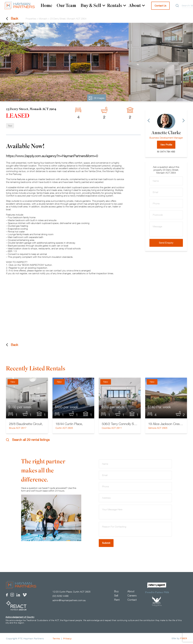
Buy (116, 591)
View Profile (166, 145)
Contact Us (160, 6)
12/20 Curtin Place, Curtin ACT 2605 (71, 592)
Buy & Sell (93, 6)
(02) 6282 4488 (60, 596)
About (137, 6)
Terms (56, 638)
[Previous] (149, 121)
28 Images (97, 98)
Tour (10, 126)
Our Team (66, 6)
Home (46, 6)
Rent (117, 600)
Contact (132, 600)
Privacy (67, 638)
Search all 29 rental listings (28, 440)
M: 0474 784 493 (166, 152)
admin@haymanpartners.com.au (69, 600)
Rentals (117, 6)
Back (12, 18)
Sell (116, 595)
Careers (132, 595)
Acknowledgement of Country (20, 617)
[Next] (184, 121)
